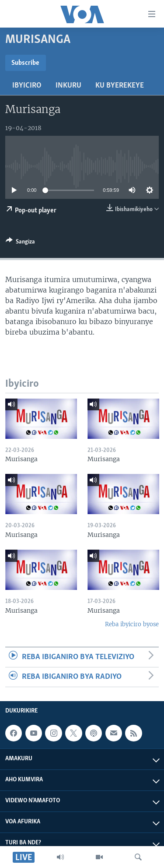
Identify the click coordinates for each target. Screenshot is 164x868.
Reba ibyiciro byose (132, 624)
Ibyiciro (27, 86)
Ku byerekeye (120, 86)
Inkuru (68, 86)
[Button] (20, 243)
